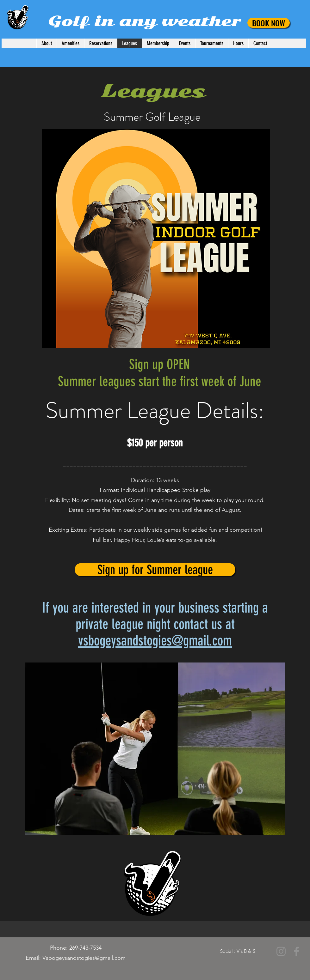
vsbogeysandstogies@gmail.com (155, 641)
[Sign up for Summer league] (155, 570)
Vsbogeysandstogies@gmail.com (84, 958)
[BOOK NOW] (269, 23)
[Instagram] (281, 951)
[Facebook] (297, 951)
